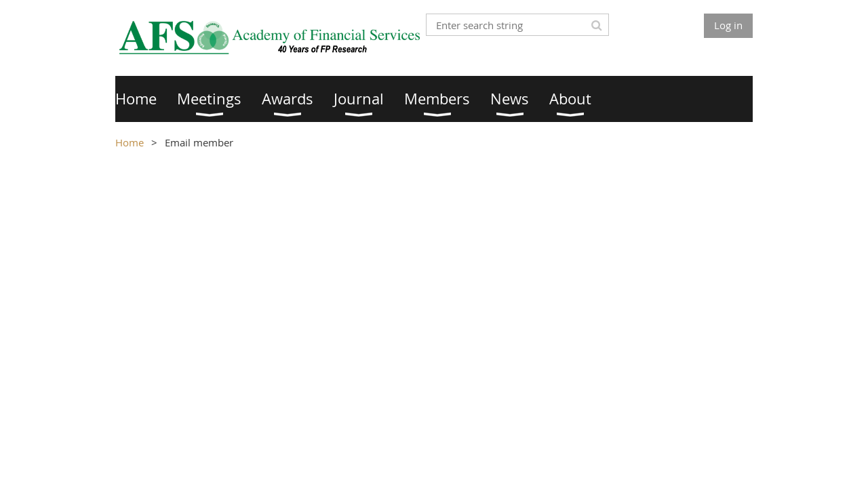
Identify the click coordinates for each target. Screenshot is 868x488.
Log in (728, 25)
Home (130, 142)
